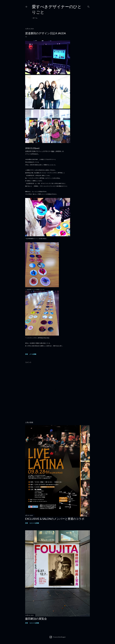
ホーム (35, 18)
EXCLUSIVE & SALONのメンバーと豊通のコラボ (55, 519)
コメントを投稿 (34, 523)
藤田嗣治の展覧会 (36, 619)
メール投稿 (33, 354)
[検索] (88, 6)
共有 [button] (27, 354)
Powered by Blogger (58, 637)
